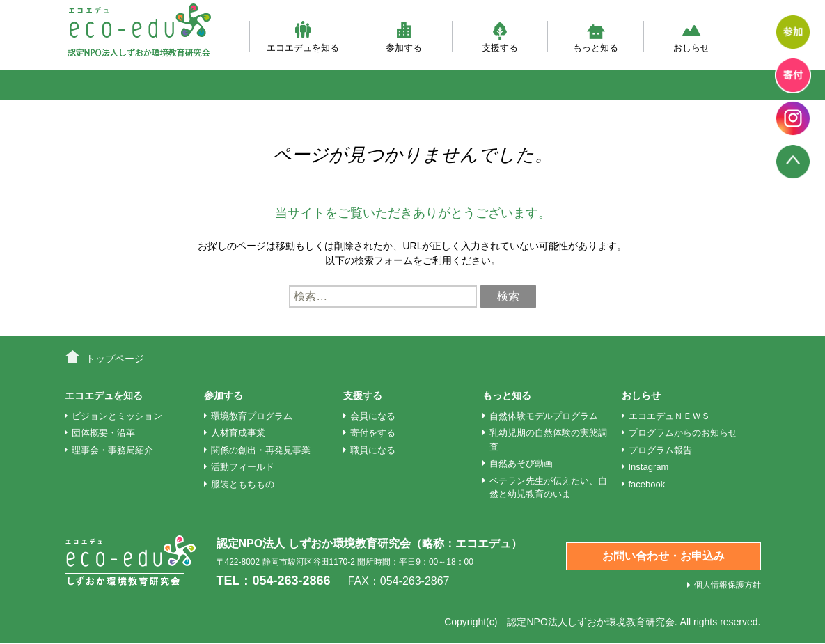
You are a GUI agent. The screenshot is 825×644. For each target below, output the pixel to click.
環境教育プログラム (252, 416)
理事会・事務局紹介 (112, 450)
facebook (647, 484)
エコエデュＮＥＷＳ (669, 416)
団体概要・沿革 (103, 433)
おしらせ (691, 37)
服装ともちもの (243, 484)
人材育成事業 (238, 433)
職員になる (373, 450)
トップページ (115, 359)
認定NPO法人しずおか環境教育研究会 (590, 622)
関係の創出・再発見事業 (261, 450)
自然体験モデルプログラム (544, 416)
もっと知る (596, 37)
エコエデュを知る (303, 37)
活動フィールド (243, 467)
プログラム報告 (660, 450)
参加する (404, 37)
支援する (500, 37)
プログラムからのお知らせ (683, 433)
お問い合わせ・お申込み (663, 556)
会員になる (373, 416)
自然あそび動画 (521, 463)
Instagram (649, 467)
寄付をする (373, 433)
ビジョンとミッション (117, 416)
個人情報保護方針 (728, 585)
